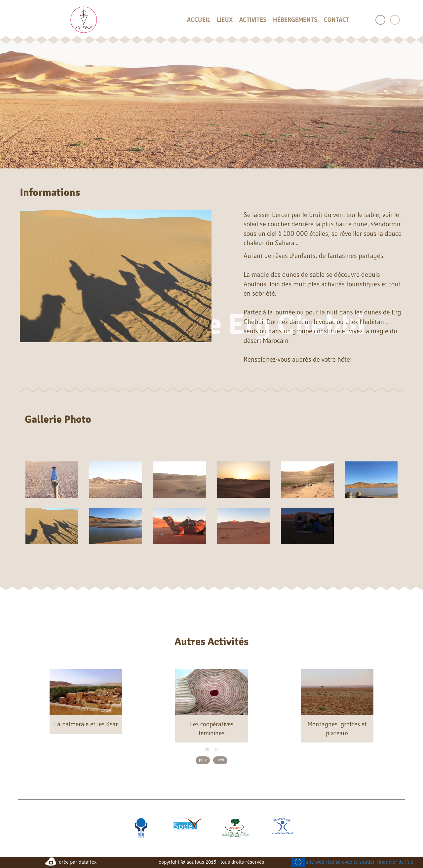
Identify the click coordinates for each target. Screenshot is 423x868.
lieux (225, 20)
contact (337, 20)
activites (253, 20)
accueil (199, 20)
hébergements (295, 20)
